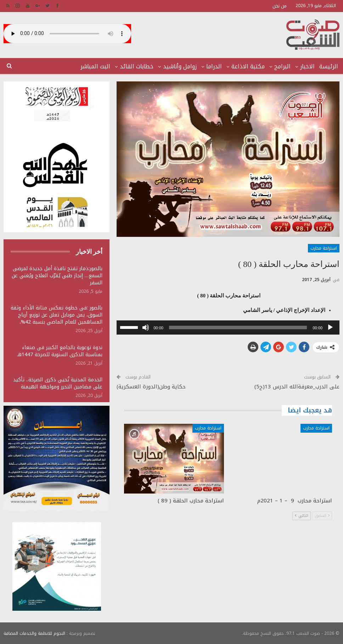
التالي (302, 516)
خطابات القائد (137, 66)
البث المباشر (95, 66)
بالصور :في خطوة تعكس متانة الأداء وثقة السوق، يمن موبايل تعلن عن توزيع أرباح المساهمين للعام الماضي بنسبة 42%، (57, 315)
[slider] (238, 327)
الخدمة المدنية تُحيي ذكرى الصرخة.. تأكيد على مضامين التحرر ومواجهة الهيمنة (58, 383)
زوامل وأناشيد (180, 66)
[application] (228, 327)
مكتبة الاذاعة (248, 66)
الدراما (214, 66)
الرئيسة (329, 66)
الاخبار (307, 66)
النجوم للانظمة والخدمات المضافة (34, 633)
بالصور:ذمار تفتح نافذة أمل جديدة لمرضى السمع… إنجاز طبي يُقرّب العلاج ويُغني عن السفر (57, 276)
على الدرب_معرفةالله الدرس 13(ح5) (297, 387)
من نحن (280, 6)
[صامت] (146, 327)
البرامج (282, 66)
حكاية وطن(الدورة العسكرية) (151, 387)
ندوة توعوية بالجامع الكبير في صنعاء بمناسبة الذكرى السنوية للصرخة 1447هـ (60, 351)
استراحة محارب (324, 248)
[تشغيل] (330, 327)
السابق (322, 516)
